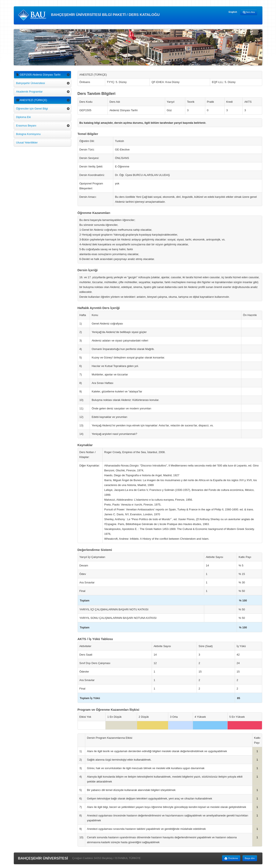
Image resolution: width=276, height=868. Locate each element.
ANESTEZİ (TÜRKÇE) (32, 100)
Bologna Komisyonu (28, 134)
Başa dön (250, 858)
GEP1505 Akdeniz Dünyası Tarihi (38, 75)
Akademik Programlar (29, 92)
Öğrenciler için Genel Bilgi (32, 109)
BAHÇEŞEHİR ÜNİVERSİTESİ (43, 858)
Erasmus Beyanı (26, 126)
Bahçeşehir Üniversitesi (31, 83)
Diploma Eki (23, 117)
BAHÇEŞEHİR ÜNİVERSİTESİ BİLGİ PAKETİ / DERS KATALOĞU (89, 15)
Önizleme (231, 858)
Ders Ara (249, 12)
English (233, 12)
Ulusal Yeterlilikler (27, 143)
